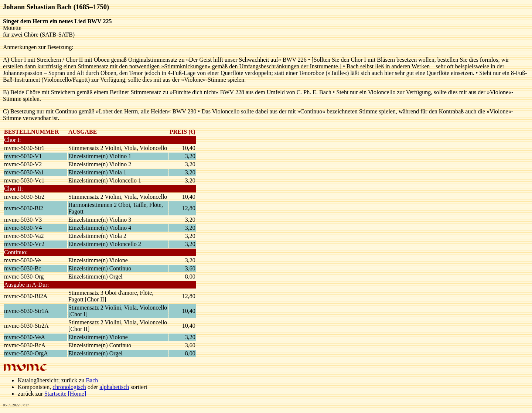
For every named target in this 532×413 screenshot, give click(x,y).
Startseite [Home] (65, 394)
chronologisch (69, 387)
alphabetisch (114, 387)
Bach (92, 380)
